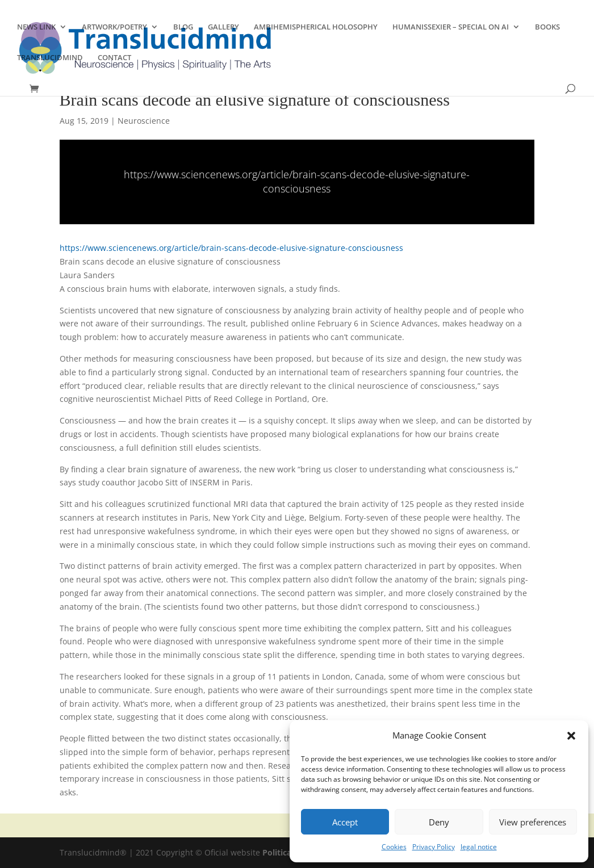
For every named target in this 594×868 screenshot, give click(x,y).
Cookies (394, 847)
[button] (571, 736)
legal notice (479, 847)
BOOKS (547, 27)
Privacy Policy (434, 847)
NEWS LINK (36, 27)
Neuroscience (144, 121)
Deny (439, 822)
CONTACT (114, 58)
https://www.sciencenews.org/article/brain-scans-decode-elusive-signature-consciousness (297, 181)
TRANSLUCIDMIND (50, 58)
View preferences (533, 822)
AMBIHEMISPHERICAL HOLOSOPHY (316, 27)
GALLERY (223, 27)
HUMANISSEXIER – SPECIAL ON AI (451, 27)
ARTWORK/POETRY (114, 27)
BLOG (183, 27)
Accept (345, 822)
